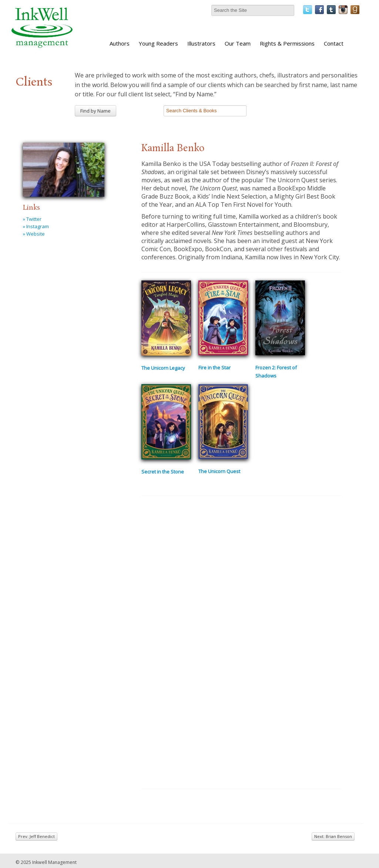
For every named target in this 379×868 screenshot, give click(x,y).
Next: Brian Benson (333, 836)
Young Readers (158, 43)
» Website (34, 234)
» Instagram (36, 226)
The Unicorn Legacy (163, 368)
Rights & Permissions (287, 43)
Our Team (238, 43)
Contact (334, 43)
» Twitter (32, 219)
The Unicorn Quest (219, 471)
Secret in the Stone (163, 472)
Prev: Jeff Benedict (36, 836)
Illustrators (201, 43)
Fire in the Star (214, 368)
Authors (120, 43)
